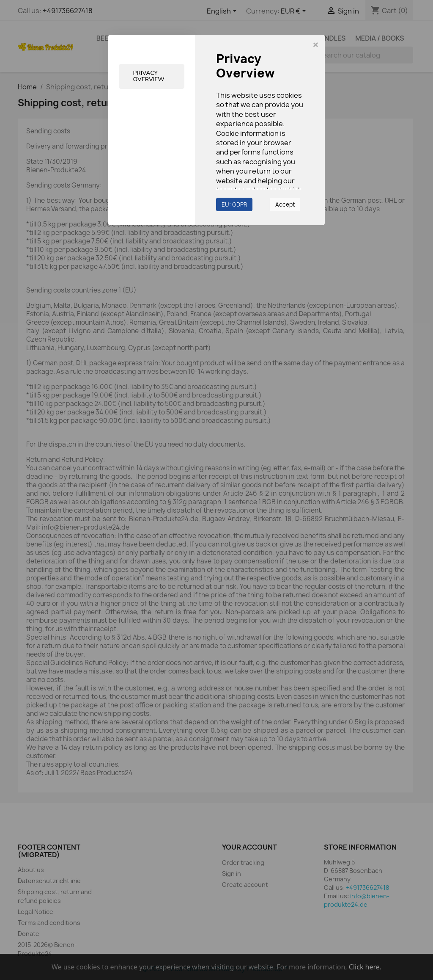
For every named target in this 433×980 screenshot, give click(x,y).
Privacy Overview (149, 76)
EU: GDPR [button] (234, 204)
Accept (285, 204)
